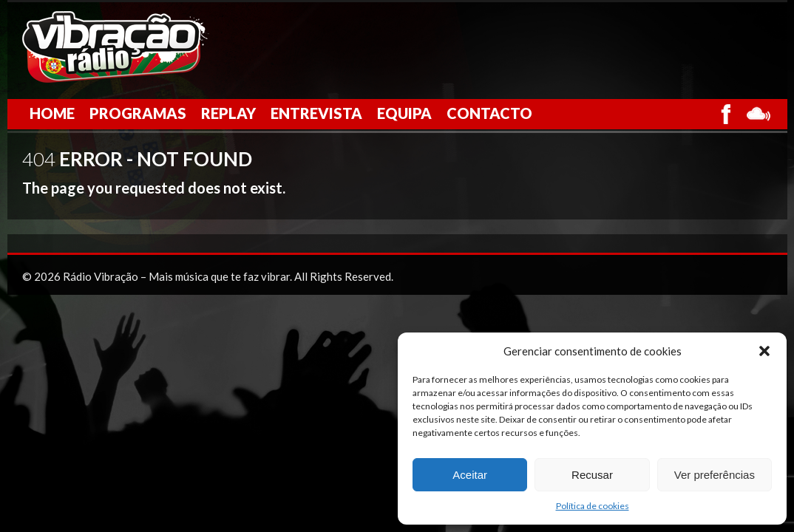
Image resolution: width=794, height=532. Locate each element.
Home (52, 113)
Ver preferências (715, 475)
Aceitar (470, 475)
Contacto (489, 113)
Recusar (592, 475)
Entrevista (316, 113)
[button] (764, 351)
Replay (228, 113)
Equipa (404, 113)
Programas (138, 113)
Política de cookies (593, 506)
